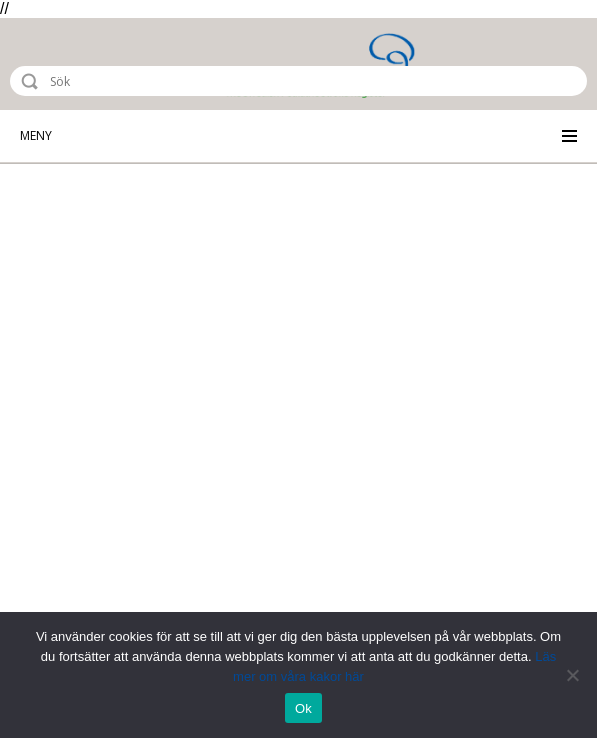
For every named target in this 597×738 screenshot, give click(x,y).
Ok (303, 708)
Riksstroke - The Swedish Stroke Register (97, 64)
